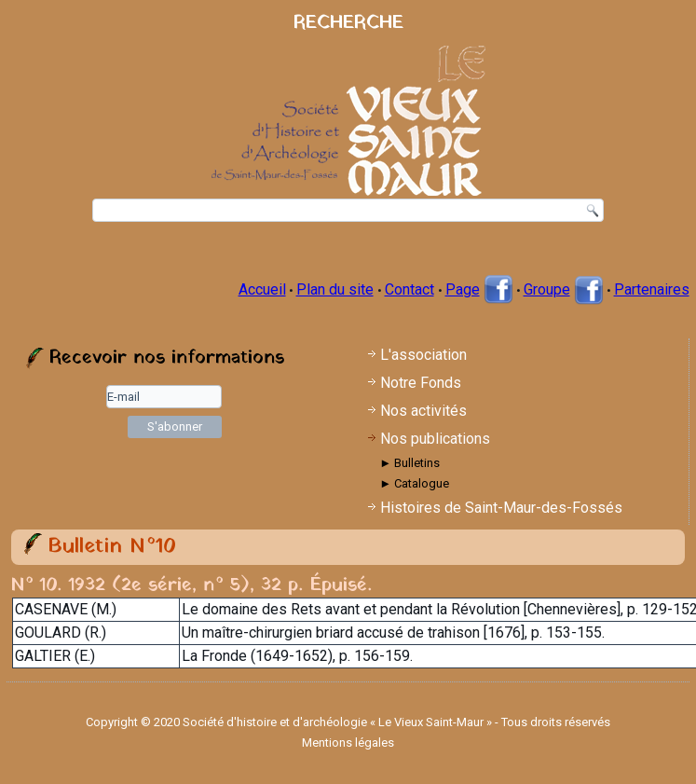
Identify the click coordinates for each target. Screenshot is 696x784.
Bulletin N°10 (111, 547)
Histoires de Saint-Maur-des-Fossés (501, 508)
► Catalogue (414, 483)
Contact (409, 289)
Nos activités (423, 411)
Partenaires (652, 289)
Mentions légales (348, 743)
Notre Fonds (421, 383)
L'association (423, 355)
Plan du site (335, 289)
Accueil (262, 289)
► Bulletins (409, 463)
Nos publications (435, 439)
